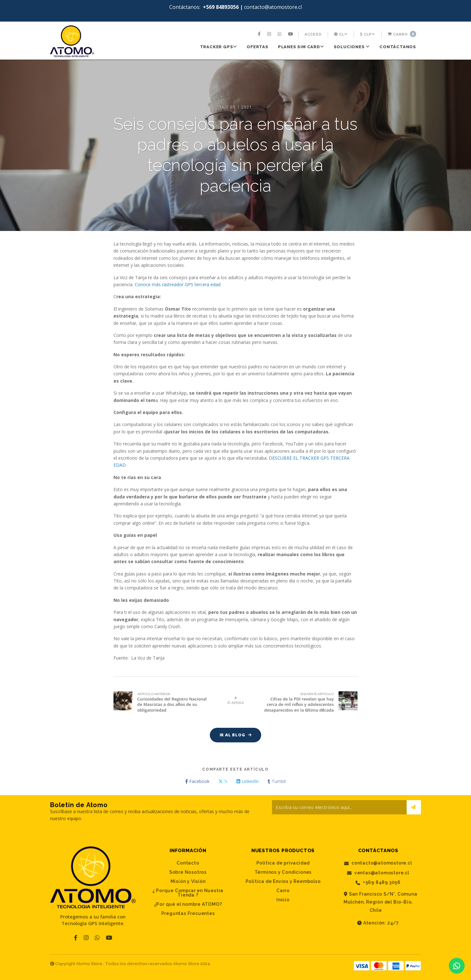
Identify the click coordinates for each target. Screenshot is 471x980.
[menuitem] (260, 34)
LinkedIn (248, 782)
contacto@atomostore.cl (378, 863)
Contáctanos (398, 47)
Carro (402, 34)
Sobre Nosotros (188, 872)
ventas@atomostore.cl (378, 873)
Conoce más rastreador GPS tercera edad (178, 284)
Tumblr (277, 782)
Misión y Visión (188, 882)
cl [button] (341, 34)
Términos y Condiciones (283, 872)
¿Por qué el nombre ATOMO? (188, 904)
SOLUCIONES (352, 47)
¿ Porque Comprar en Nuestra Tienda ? (188, 893)
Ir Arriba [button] (235, 701)
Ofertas (258, 47)
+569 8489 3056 (378, 883)
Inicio (283, 900)
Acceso (313, 34)
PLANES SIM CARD (301, 47)
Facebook (197, 782)
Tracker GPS (219, 47)
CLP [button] (368, 34)
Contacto (188, 863)
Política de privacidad (283, 863)
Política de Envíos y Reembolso (283, 882)
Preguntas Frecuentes (188, 914)
